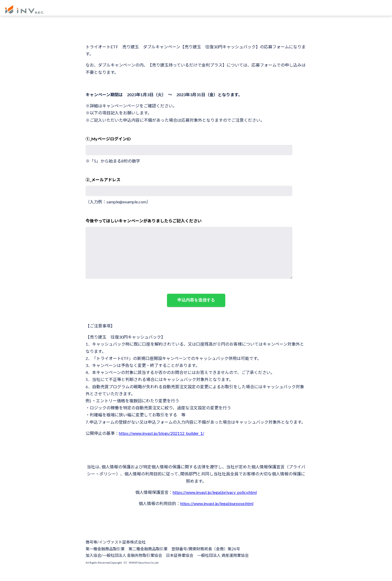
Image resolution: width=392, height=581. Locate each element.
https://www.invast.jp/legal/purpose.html (217, 514)
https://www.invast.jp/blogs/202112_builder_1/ (162, 444)
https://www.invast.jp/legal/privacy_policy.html (215, 503)
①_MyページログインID (108, 139)
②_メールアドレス (103, 180)
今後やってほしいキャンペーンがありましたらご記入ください (144, 221)
